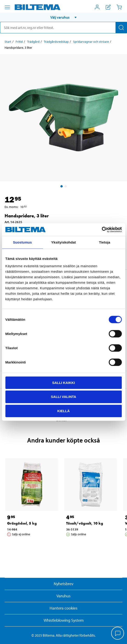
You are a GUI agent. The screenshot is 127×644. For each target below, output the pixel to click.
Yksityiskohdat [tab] (63, 242)
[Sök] (121, 28)
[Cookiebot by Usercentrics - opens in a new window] (102, 230)
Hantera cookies (63, 608)
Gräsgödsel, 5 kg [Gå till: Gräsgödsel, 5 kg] (22, 523)
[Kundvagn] (119, 7)
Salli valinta (63, 397)
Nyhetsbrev (64, 584)
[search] (63, 28)
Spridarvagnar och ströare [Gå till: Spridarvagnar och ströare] (91, 42)
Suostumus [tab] (22, 242)
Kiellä (63, 411)
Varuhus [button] (63, 596)
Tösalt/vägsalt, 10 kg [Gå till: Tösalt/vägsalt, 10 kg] (85, 523)
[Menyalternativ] (7, 7)
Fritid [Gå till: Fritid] (19, 42)
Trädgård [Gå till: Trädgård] (33, 42)
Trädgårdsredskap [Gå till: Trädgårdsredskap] (56, 42)
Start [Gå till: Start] (8, 42)
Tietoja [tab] (105, 242)
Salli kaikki (63, 382)
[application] (118, 634)
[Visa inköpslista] (108, 7)
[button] (63, 17)
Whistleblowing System (64, 620)
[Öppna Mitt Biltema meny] (97, 7)
